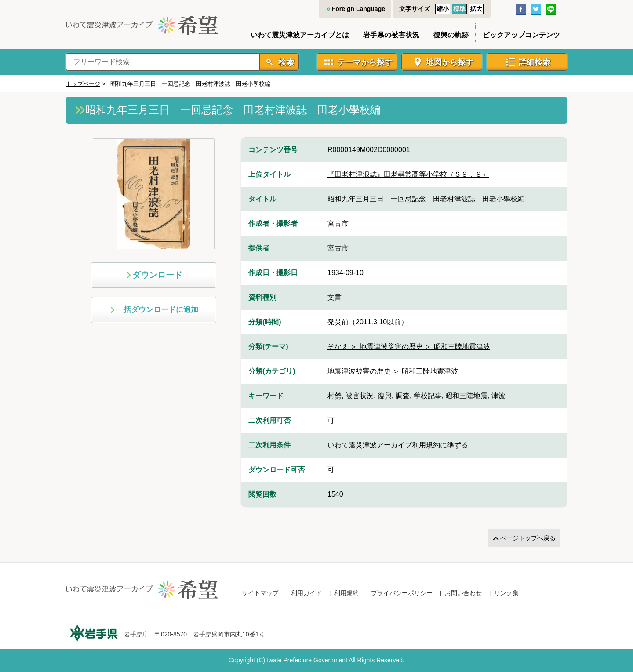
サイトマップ (260, 593)
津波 (498, 396)
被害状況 (360, 396)
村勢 (335, 396)
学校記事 (428, 396)
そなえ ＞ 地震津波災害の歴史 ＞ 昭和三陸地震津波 (409, 347)
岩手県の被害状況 (391, 35)
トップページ (83, 84)
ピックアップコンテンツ (521, 35)
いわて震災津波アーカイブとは (300, 35)
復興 (385, 396)
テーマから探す (365, 62)
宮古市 (338, 248)
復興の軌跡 (451, 35)
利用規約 (346, 593)
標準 (459, 9)
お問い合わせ (463, 593)
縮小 (443, 9)
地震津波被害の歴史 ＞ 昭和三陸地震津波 (393, 371)
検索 (285, 62)
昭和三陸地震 (466, 396)
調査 (403, 396)
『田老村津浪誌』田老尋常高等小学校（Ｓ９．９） (408, 174)
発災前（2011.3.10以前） (368, 322)
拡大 (476, 9)
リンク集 (506, 593)
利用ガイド (306, 593)
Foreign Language (358, 9)
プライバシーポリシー (402, 593)
